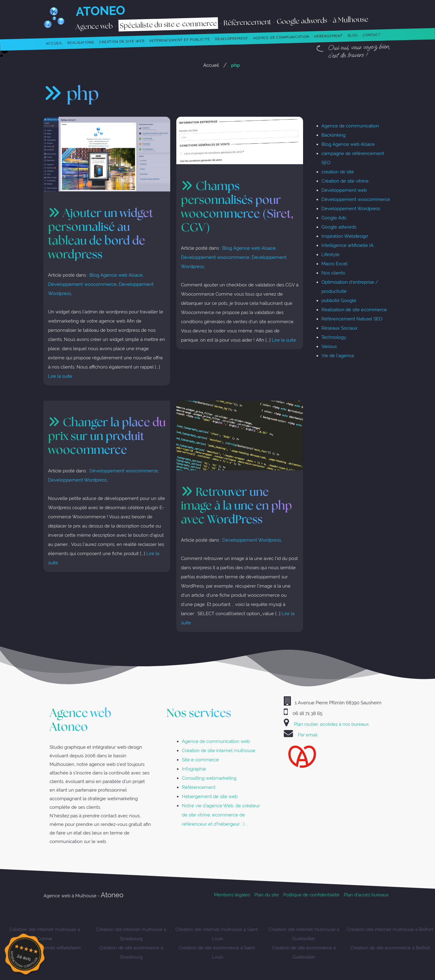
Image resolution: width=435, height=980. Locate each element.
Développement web (344, 190)
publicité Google (339, 300)
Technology (334, 337)
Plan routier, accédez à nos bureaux (331, 724)
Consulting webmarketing (209, 778)
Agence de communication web (216, 741)
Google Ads (334, 218)
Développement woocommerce (82, 284)
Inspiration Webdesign (345, 236)
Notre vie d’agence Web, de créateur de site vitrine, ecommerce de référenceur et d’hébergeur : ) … (221, 815)
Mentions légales (232, 895)
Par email (308, 735)
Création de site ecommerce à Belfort (390, 948)
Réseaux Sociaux (339, 328)
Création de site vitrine (345, 181)
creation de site (338, 172)
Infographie (194, 769)
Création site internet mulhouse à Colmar (45, 934)
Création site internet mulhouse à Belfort (390, 929)
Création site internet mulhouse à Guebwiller (304, 934)
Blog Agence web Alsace (116, 275)
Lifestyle (330, 254)
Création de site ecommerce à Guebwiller (304, 952)
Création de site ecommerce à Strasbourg (131, 952)
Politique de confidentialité (311, 895)
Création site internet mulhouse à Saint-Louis (217, 934)
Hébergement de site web (210, 796)
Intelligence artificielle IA (347, 245)
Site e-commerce (200, 760)
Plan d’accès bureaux (366, 895)
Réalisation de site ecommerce (354, 310)
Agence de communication (350, 126)
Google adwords (339, 227)
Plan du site (267, 895)
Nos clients (333, 273)
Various (329, 346)
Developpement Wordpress (77, 480)
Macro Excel (334, 264)
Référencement (199, 787)
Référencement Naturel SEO (352, 319)
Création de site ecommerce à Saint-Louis (217, 952)
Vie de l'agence (338, 356)
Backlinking (334, 135)
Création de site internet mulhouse (219, 750)
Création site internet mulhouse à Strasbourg (131, 934)
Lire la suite (60, 376)
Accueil (211, 65)
